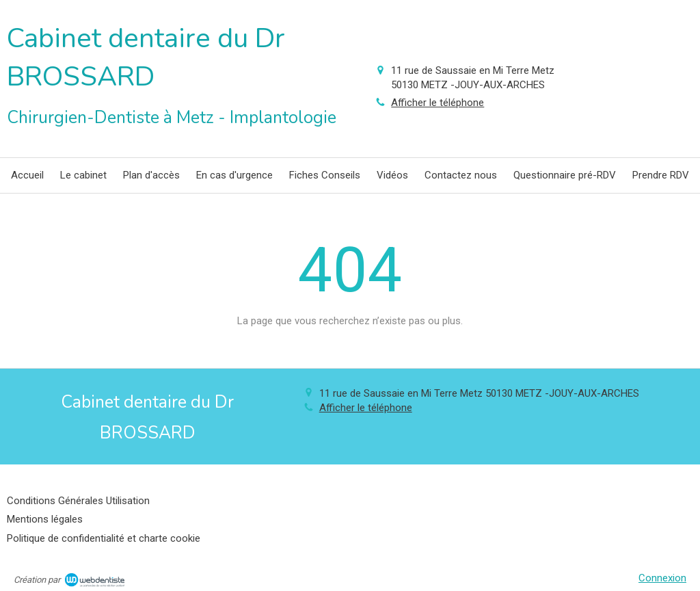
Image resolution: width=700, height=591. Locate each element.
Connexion (662, 578)
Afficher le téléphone (437, 103)
